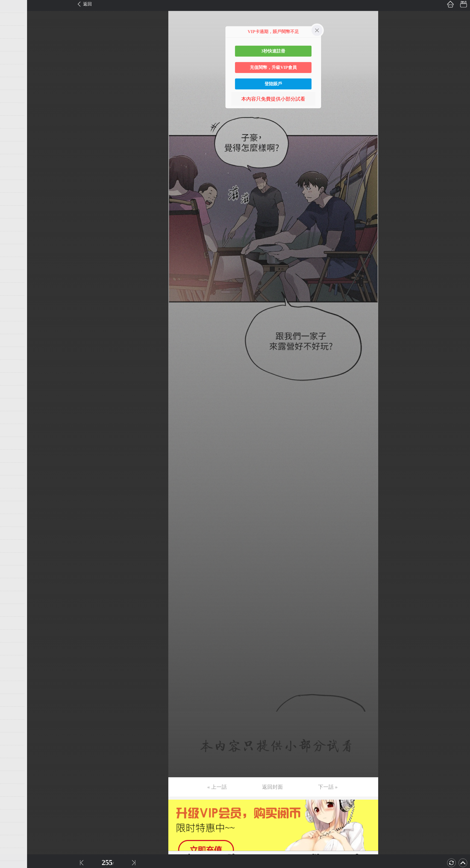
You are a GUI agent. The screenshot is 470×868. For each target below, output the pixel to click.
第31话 (13, 392)
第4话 (12, 45)
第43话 (13, 546)
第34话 (13, 430)
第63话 (13, 803)
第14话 (13, 173)
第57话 (13, 726)
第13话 (13, 160)
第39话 (13, 495)
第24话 (13, 302)
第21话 (13, 263)
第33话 (13, 417)
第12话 (13, 148)
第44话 (13, 559)
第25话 (13, 315)
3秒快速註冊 (273, 51)
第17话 (13, 212)
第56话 (13, 713)
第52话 (13, 662)
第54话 (13, 687)
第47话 (13, 597)
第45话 (13, 572)
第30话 (13, 379)
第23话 (13, 289)
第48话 (13, 610)
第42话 (13, 533)
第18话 (13, 225)
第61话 (13, 777)
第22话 (13, 276)
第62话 (13, 790)
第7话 (12, 83)
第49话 (13, 623)
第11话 (13, 135)
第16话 (13, 199)
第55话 (13, 700)
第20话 (13, 250)
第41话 (13, 520)
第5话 (12, 58)
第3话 (12, 32)
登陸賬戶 (273, 84)
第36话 (13, 456)
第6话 (12, 71)
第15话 (13, 186)
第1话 (12, 6)
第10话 (13, 122)
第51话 (13, 649)
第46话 (13, 584)
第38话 (13, 482)
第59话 (13, 752)
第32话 (13, 405)
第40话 (13, 507)
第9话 (12, 109)
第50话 (13, 636)
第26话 (13, 328)
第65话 (13, 829)
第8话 (12, 96)
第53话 (13, 674)
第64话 (13, 816)
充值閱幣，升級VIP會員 (273, 67)
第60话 (13, 764)
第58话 (13, 739)
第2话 (12, 19)
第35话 (13, 443)
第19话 (13, 238)
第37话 (13, 469)
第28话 (13, 353)
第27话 (13, 340)
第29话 (13, 366)
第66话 (13, 841)
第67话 (13, 854)
